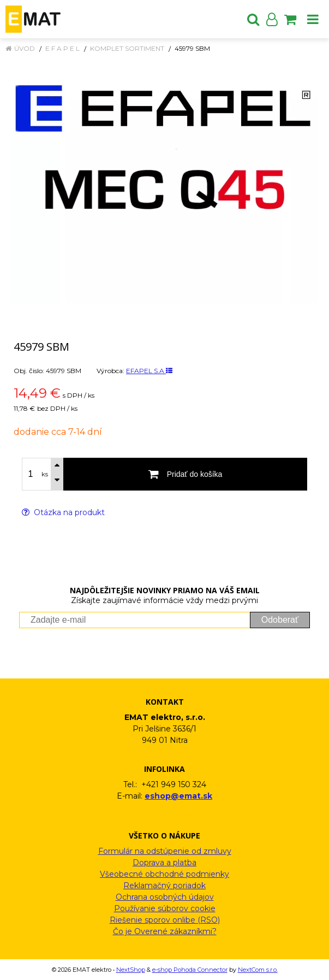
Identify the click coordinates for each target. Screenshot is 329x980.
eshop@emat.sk (178, 796)
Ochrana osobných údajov (165, 897)
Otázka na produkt (63, 512)
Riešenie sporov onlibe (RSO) (165, 920)
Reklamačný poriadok (164, 885)
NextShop (131, 970)
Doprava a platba (164, 863)
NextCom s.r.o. (258, 970)
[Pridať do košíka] (185, 474)
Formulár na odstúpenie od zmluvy (165, 851)
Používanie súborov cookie (165, 908)
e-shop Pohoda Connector (190, 970)
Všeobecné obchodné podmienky (164, 874)
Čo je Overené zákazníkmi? (165, 931)
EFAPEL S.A (149, 371)
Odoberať (280, 620)
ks (45, 474)
